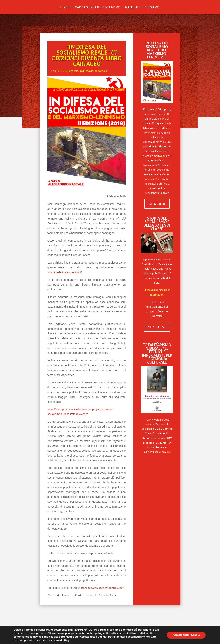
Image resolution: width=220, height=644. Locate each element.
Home (65, 7)
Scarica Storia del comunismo (97, 7)
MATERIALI (133, 7)
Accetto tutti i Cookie (186, 635)
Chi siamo (152, 7)
